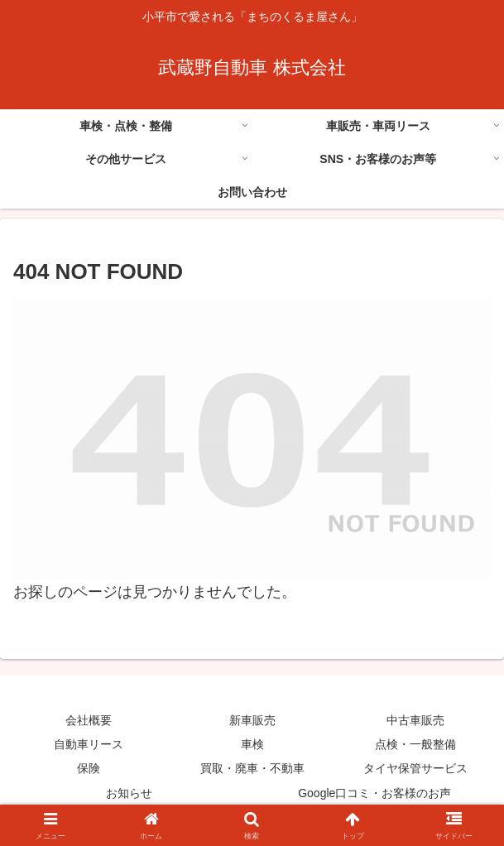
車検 (252, 744)
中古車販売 (415, 720)
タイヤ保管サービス (415, 768)
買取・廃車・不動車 (252, 768)
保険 (89, 768)
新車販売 (252, 720)
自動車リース (89, 744)
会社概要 (89, 720)
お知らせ (129, 793)
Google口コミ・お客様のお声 (374, 793)
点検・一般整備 (415, 744)
